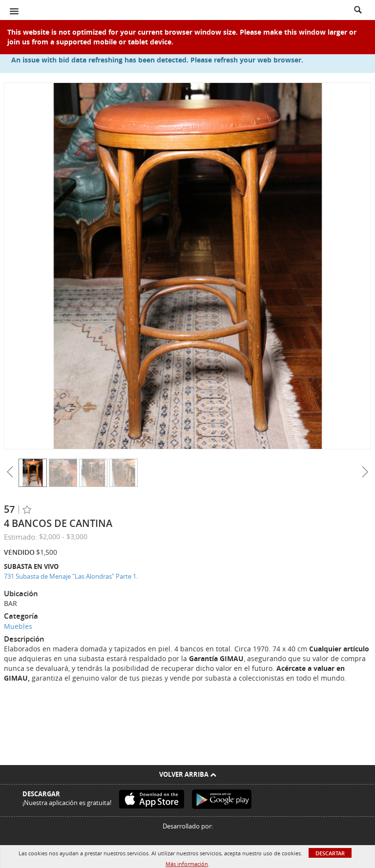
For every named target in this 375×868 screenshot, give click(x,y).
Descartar (330, 853)
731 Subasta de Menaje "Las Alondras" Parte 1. (71, 576)
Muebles (18, 626)
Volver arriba (188, 774)
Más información (187, 864)
